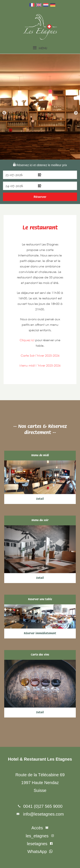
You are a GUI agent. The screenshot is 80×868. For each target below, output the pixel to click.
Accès (37, 828)
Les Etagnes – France (40, 27)
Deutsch (53, 5)
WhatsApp (37, 852)
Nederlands (46, 5)
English (39, 5)
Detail (40, 499)
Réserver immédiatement (40, 633)
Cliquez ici (27, 340)
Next (76, 113)
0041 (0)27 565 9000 (43, 806)
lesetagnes (37, 844)
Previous (4, 113)
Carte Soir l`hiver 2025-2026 (40, 355)
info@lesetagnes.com (43, 814)
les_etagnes (37, 836)
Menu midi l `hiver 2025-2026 (40, 365)
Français (32, 5)
